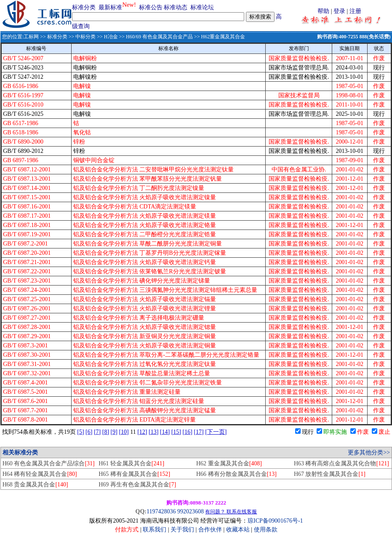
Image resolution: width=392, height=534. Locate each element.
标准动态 (176, 7)
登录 (339, 11)
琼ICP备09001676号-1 (275, 521)
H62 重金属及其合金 (229, 463)
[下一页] (216, 432)
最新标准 (110, 7)
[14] (165, 432)
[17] (199, 432)
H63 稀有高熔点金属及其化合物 (341, 463)
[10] (124, 432)
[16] (188, 432)
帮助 (323, 11)
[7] (97, 432)
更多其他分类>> (369, 453)
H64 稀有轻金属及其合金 (40, 474)
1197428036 (161, 511)
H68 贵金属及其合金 (35, 485)
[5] (80, 432)
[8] (106, 432)
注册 (355, 11)
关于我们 (183, 530)
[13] (153, 432)
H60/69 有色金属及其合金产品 (159, 37)
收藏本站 (238, 530)
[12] (142, 432)
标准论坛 (202, 7)
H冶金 (111, 37)
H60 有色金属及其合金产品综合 (49, 463)
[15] (176, 432)
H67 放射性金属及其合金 (330, 474)
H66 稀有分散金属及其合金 (236, 474)
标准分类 (84, 7)
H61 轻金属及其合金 (131, 463)
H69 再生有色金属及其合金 (137, 485)
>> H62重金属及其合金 (219, 37)
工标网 (31, 37)
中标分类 (85, 37)
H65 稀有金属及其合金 (134, 474)
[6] (89, 432)
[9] (114, 432)
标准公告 (151, 7)
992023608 (191, 511)
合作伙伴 (210, 530)
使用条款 (266, 530)
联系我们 (155, 530)
